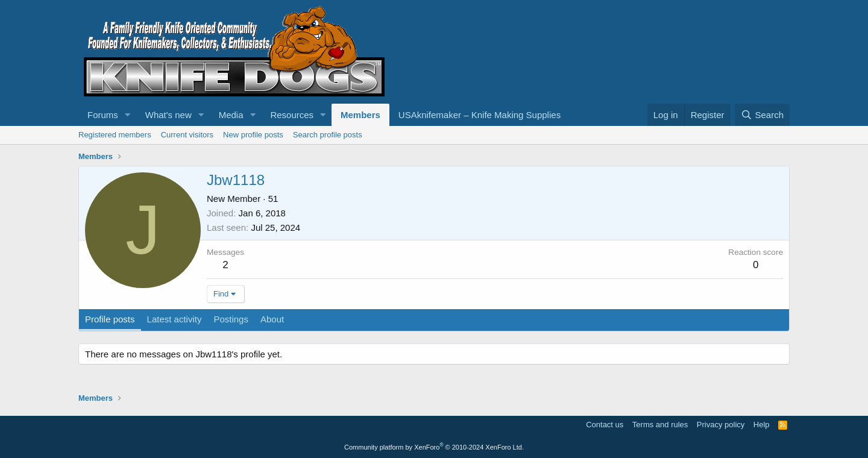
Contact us (605, 425)
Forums (103, 115)
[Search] (762, 115)
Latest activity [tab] (175, 319)
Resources (292, 115)
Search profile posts (328, 135)
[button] (128, 115)
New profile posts (253, 135)
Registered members (115, 135)
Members (360, 115)
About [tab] (272, 319)
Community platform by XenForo (434, 447)
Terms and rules (660, 425)
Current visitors (187, 135)
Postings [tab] (231, 319)
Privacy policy (721, 425)
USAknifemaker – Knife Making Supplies (480, 115)
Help (762, 425)
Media (231, 115)
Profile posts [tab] (110, 319)
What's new (168, 115)
